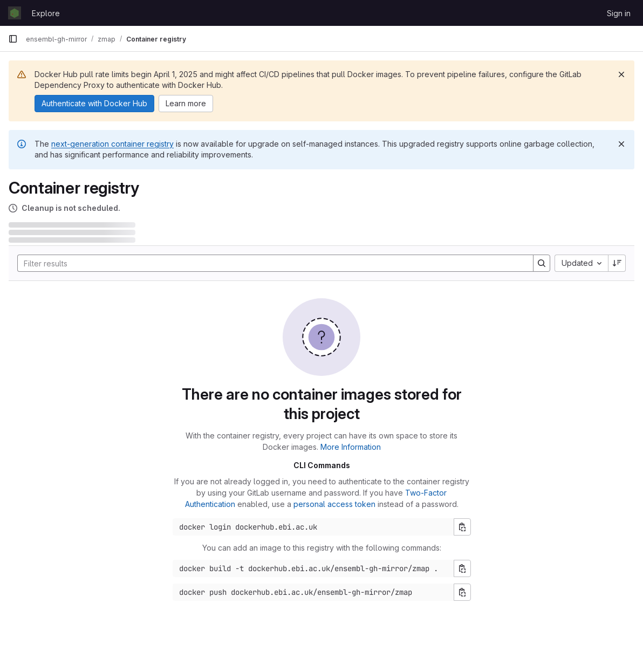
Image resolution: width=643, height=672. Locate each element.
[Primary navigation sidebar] (13, 39)
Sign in (619, 13)
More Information (351, 447)
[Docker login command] (313, 527)
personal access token (334, 504)
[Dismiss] (621, 74)
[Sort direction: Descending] (617, 263)
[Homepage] (15, 13)
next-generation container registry (112, 144)
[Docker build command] (313, 568)
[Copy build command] (462, 568)
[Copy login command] (462, 527)
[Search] (270, 263)
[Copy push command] (462, 592)
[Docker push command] (313, 592)
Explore (46, 13)
